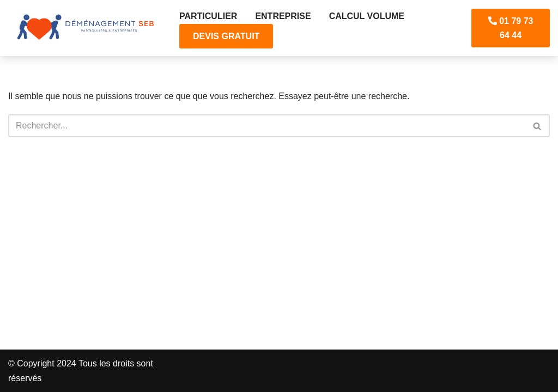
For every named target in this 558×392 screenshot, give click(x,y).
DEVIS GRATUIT (226, 36)
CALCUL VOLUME (367, 16)
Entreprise (283, 16)
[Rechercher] (267, 126)
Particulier (208, 16)
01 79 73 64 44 (511, 28)
